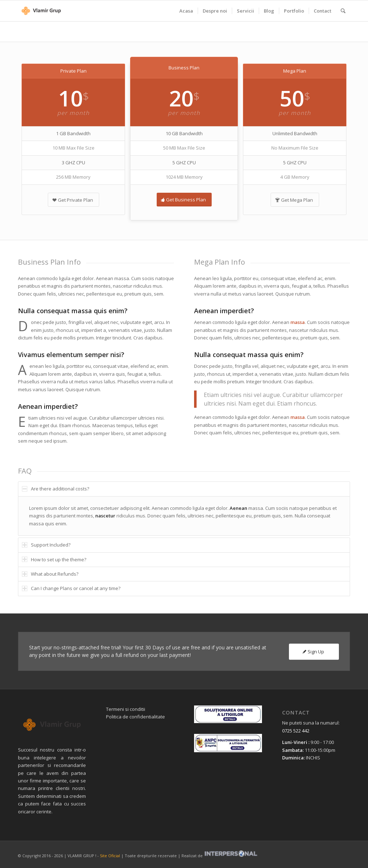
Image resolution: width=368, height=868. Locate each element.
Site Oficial (110, 856)
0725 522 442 (296, 731)
